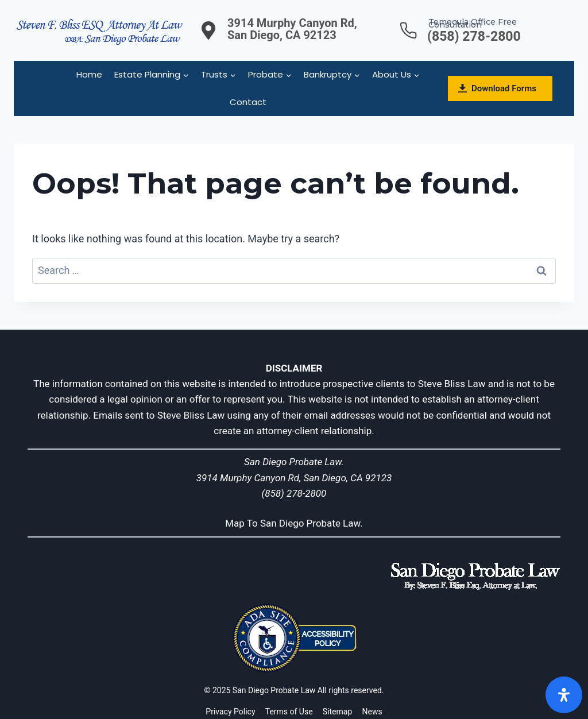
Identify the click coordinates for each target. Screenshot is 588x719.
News (372, 712)
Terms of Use (289, 712)
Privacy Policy (230, 712)
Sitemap (337, 712)
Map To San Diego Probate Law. (294, 523)
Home (89, 74)
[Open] (564, 695)
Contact (248, 102)
